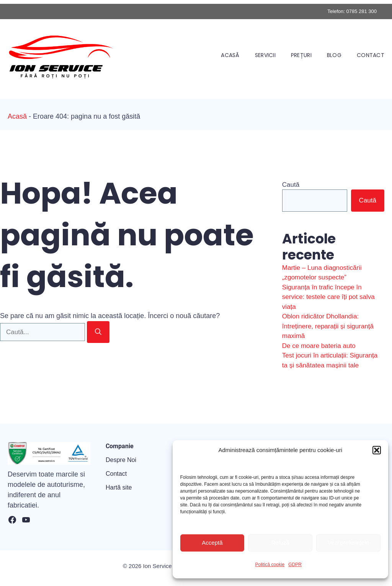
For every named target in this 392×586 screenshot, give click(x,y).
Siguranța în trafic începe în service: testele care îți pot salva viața (328, 297)
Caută (291, 185)
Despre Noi (121, 460)
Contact (371, 55)
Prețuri (301, 55)
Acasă (230, 55)
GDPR (295, 565)
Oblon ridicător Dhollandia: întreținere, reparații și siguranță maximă (328, 326)
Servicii (265, 55)
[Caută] (98, 332)
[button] (377, 450)
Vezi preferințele (348, 543)
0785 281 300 (361, 11)
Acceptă (212, 543)
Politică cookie (270, 565)
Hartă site (119, 487)
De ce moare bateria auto (319, 346)
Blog (334, 55)
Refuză (280, 543)
